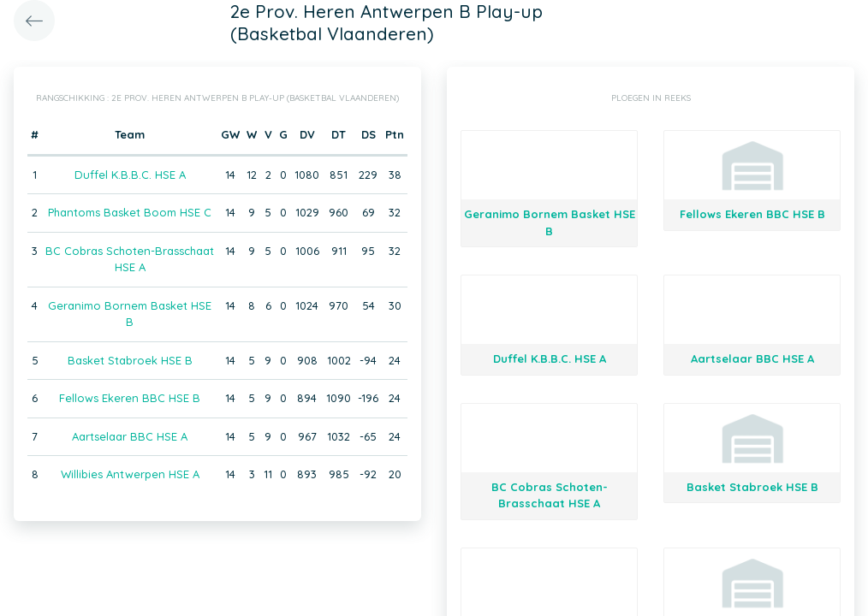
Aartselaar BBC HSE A (130, 436)
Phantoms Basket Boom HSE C (130, 212)
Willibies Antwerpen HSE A (130, 474)
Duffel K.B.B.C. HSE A (130, 175)
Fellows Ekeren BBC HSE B (130, 398)
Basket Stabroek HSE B (130, 360)
